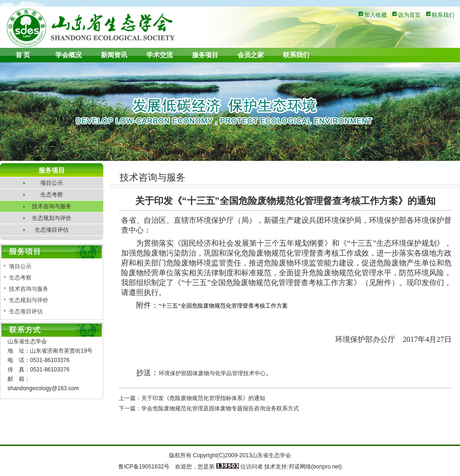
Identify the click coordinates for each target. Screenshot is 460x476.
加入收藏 (376, 15)
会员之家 (251, 55)
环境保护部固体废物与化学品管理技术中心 (212, 373)
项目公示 (52, 183)
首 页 (23, 55)
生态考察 (52, 195)
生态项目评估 (52, 230)
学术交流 (160, 55)
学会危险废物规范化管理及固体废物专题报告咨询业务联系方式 (220, 408)
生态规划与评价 (52, 218)
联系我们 (443, 15)
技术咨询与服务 (52, 206)
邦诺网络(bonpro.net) (315, 467)
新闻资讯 (114, 55)
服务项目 (205, 55)
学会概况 (69, 55)
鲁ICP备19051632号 (144, 467)
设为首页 (409, 15)
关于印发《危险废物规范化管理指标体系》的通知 (203, 398)
